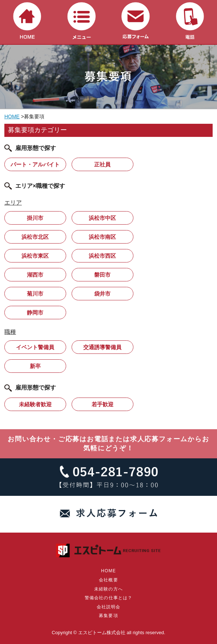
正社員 (102, 164)
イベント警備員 (35, 347)
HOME (12, 116)
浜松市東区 (35, 256)
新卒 (35, 366)
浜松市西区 (102, 256)
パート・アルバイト (35, 164)
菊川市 (35, 294)
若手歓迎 (103, 404)
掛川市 (35, 218)
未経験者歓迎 (35, 404)
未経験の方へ (108, 589)
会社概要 (108, 580)
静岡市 (35, 313)
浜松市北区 (35, 237)
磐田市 (102, 275)
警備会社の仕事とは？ (109, 598)
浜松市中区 (102, 218)
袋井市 (102, 294)
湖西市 (35, 275)
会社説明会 (109, 607)
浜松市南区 (102, 237)
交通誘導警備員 (102, 347)
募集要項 (108, 616)
